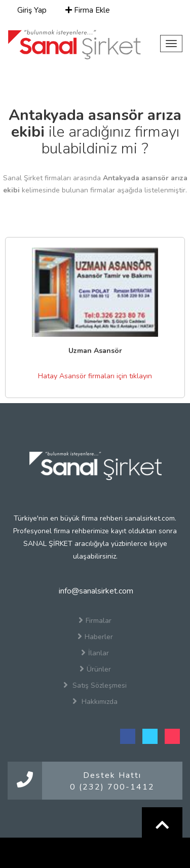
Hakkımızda (95, 701)
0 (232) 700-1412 (112, 787)
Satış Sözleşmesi (95, 685)
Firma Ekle (88, 10)
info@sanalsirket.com (95, 591)
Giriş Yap (31, 10)
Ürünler (95, 669)
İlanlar (95, 653)
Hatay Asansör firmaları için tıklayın (95, 376)
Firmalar (95, 620)
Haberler (95, 637)
